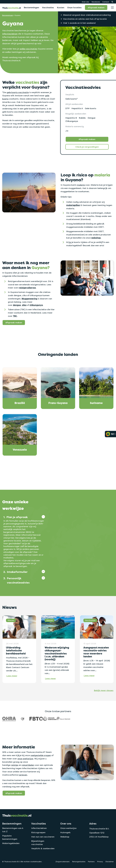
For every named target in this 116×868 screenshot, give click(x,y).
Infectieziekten (39, 828)
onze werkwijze (25, 759)
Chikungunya (72, 121)
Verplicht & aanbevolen (43, 848)
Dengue (92, 118)
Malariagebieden (11, 843)
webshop (96, 238)
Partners (91, 862)
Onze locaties (74, 7)
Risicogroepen (38, 832)
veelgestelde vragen (41, 755)
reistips (15, 765)
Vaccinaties (48, 7)
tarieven (23, 775)
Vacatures (96, 2)
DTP (67, 108)
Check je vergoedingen (87, 147)
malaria (81, 185)
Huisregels (65, 832)
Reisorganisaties (79, 862)
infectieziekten (10, 34)
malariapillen (73, 205)
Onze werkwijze (68, 828)
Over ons (85, 2)
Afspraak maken (96, 7)
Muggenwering (29, 299)
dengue (17, 305)
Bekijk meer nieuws (104, 690)
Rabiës (82, 118)
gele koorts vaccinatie (18, 92)
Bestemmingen (31, 7)
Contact (106, 2)
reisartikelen (28, 765)
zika (24, 305)
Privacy (100, 862)
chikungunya (36, 305)
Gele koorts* (71, 99)
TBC (15, 316)
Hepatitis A (77, 108)
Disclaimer (110, 862)
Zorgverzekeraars (63, 862)
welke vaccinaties (28, 49)
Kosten (61, 7)
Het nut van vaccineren (43, 837)
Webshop (65, 837)
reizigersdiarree (27, 288)
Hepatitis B (71, 118)
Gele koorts (91, 108)
